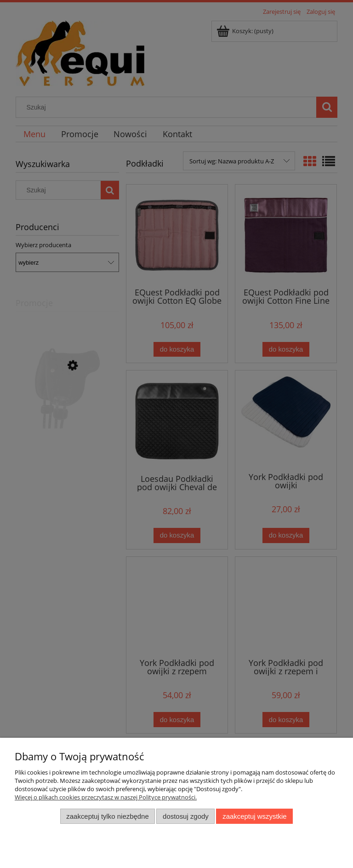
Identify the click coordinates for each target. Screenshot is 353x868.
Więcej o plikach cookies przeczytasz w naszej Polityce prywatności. (106, 797)
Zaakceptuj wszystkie (254, 816)
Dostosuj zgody (186, 816)
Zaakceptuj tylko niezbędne (107, 816)
